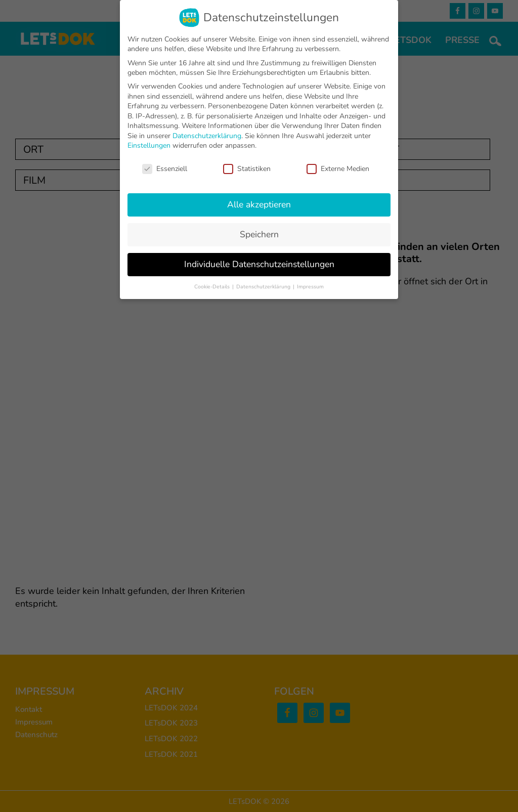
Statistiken (247, 169)
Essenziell (165, 169)
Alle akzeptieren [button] (259, 204)
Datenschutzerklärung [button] (264, 287)
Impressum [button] (310, 287)
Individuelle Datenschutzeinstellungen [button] (259, 264)
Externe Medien (338, 169)
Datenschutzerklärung (207, 136)
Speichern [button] (259, 234)
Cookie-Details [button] (213, 287)
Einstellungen (149, 145)
